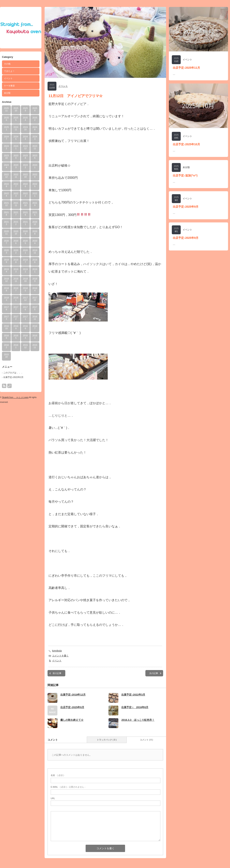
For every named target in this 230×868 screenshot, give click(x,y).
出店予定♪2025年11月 (186, 68)
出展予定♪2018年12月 (73, 695)
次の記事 (154, 673)
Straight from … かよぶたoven (15, 397)
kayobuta (57, 651)
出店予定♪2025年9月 (72, 707)
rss (4, 386)
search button (9, 386)
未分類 (7, 93)
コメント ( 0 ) (146, 740)
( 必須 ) (57, 775)
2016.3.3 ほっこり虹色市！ (138, 720)
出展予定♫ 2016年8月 (135, 707)
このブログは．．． (13, 373)
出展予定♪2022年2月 (13, 377)
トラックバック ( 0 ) (107, 740)
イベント (8, 78)
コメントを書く (60, 656)
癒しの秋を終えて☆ (72, 720)
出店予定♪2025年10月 (186, 144)
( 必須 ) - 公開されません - (68, 787)
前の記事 (57, 673)
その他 (7, 64)
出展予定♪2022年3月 (133, 695)
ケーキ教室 (9, 86)
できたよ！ (9, 71)
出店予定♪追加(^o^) (185, 175)
